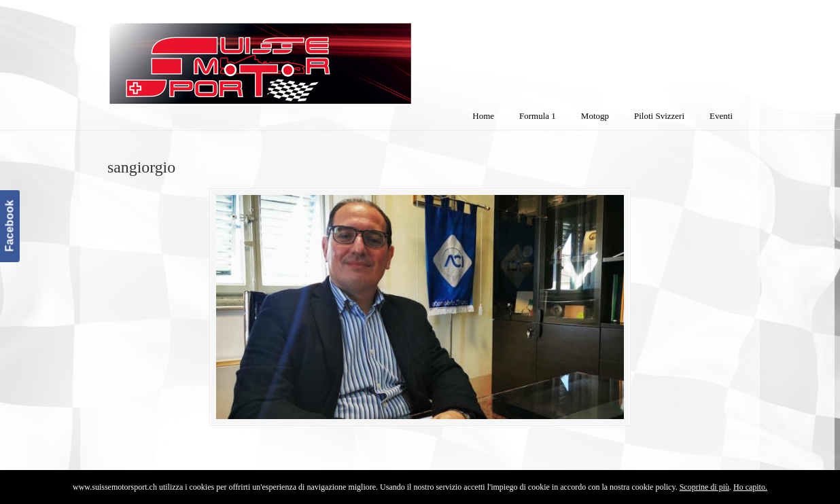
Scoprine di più (704, 487)
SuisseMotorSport (317, 55)
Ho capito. (750, 487)
